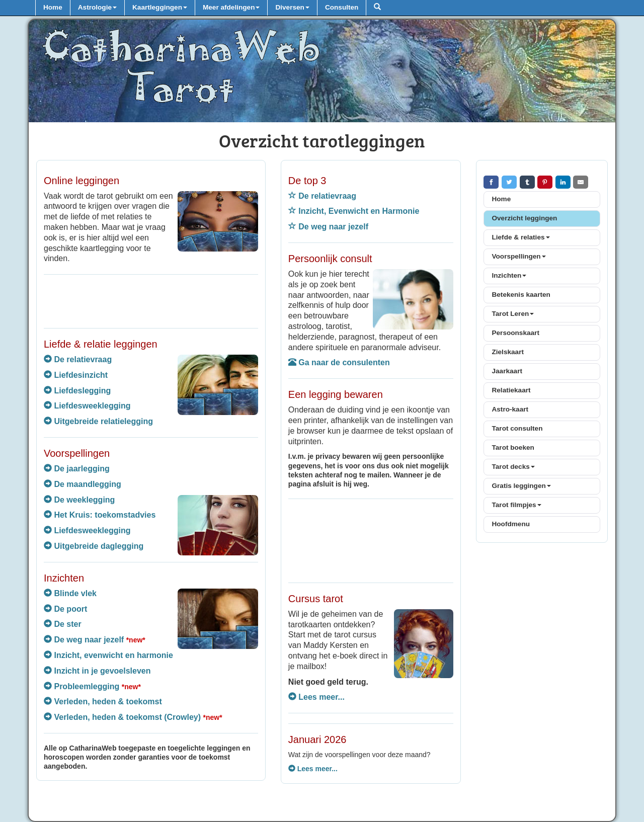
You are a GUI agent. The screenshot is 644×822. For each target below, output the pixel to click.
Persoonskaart (515, 333)
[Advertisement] (151, 300)
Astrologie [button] (97, 7)
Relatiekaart (511, 390)
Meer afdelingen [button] (231, 7)
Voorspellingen (518, 256)
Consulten (342, 7)
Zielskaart (507, 352)
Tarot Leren (513, 314)
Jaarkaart (507, 371)
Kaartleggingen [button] (160, 7)
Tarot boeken (513, 447)
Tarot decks (513, 467)
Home (53, 7)
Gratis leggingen (521, 486)
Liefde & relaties (520, 237)
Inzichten (509, 275)
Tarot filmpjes (516, 505)
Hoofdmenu (511, 524)
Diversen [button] (292, 7)
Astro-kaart (510, 409)
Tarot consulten (517, 428)
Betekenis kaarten (521, 295)
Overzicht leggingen (524, 218)
